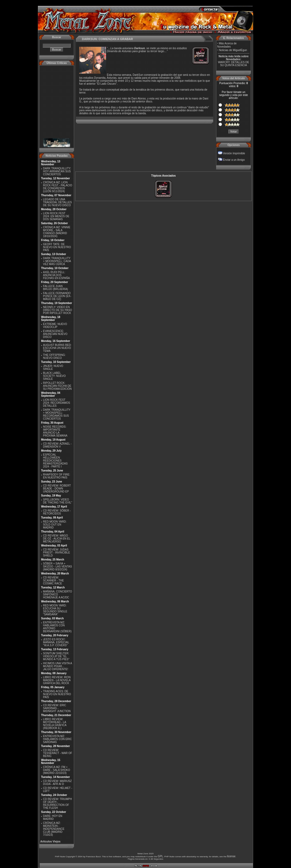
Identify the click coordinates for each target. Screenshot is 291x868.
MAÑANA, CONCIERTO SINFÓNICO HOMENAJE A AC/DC (57, 594)
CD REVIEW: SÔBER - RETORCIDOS (57, 512)
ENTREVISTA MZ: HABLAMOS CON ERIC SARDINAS (57, 739)
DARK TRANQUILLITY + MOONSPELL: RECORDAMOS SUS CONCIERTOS (57, 414)
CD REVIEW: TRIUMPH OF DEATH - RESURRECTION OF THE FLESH (57, 803)
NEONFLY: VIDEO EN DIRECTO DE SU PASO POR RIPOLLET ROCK (57, 310)
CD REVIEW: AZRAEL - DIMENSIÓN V (57, 445)
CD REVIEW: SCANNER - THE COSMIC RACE (53, 581)
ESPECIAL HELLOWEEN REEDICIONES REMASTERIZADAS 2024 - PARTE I (55, 461)
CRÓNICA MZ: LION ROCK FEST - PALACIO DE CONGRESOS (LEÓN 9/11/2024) (58, 187)
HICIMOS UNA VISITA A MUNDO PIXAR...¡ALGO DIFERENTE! (57, 666)
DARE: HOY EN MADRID (53, 817)
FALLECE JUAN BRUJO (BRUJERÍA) (55, 288)
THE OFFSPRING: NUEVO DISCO (54, 356)
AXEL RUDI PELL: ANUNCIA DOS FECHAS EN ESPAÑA (56, 275)
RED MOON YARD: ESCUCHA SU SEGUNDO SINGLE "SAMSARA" (55, 610)
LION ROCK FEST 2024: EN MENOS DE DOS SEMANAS (56, 216)
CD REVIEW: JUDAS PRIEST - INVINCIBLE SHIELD (56, 553)
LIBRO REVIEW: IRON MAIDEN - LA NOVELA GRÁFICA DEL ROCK (57, 680)
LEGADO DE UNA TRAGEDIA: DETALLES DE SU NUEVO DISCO (57, 202)
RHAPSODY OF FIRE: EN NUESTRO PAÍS (57, 476)
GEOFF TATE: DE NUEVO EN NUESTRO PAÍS (57, 247)
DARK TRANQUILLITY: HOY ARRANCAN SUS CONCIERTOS (57, 171)
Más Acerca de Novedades (227, 45)
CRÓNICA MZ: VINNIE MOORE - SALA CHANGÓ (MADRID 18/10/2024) (57, 232)
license (231, 856)
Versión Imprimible (234, 153)
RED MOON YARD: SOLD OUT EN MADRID (55, 525)
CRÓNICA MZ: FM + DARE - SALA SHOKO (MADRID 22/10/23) (57, 770)
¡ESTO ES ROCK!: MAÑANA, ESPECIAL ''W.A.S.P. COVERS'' (56, 642)
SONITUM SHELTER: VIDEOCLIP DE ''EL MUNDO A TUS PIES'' (56, 656)
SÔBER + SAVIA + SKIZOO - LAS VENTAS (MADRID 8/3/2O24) (57, 567)
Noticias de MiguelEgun (233, 50)
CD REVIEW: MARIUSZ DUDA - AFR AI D (57, 783)
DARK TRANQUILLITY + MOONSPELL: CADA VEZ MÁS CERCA (57, 261)
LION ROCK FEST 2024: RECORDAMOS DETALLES (57, 403)
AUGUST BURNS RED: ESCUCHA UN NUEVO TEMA (57, 348)
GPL (161, 856)
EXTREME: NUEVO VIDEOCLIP (55, 326)
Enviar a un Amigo (234, 160)
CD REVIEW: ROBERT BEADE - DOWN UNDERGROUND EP (57, 489)
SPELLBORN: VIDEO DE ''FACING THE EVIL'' (58, 501)
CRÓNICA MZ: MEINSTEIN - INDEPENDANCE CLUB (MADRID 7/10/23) (54, 829)
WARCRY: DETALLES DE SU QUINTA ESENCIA (234, 64)
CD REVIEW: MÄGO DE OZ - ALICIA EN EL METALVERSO (57, 539)
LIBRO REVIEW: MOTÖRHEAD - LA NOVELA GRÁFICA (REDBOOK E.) (55, 724)
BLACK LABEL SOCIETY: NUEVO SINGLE (54, 376)
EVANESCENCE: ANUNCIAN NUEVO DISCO (55, 334)
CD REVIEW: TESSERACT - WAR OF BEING (57, 753)
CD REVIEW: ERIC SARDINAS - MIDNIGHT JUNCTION (57, 708)
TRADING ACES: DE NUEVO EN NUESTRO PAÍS (57, 694)
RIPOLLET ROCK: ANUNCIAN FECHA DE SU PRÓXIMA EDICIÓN (57, 386)
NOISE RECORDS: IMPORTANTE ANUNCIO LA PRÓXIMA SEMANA (55, 431)
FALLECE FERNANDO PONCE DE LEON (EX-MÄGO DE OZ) (57, 296)
